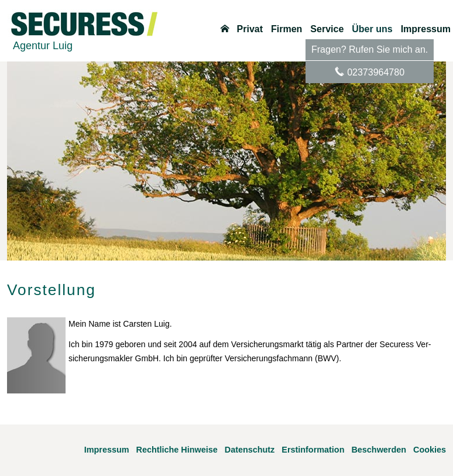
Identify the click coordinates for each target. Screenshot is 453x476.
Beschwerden (379, 450)
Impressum (107, 450)
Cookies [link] (430, 450)
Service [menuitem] (327, 29)
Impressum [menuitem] (426, 29)
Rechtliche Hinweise (177, 450)
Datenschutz (250, 450)
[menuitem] (225, 29)
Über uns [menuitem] (372, 29)
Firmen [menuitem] (286, 29)
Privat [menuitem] (250, 29)
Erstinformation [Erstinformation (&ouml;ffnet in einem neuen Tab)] (313, 450)
